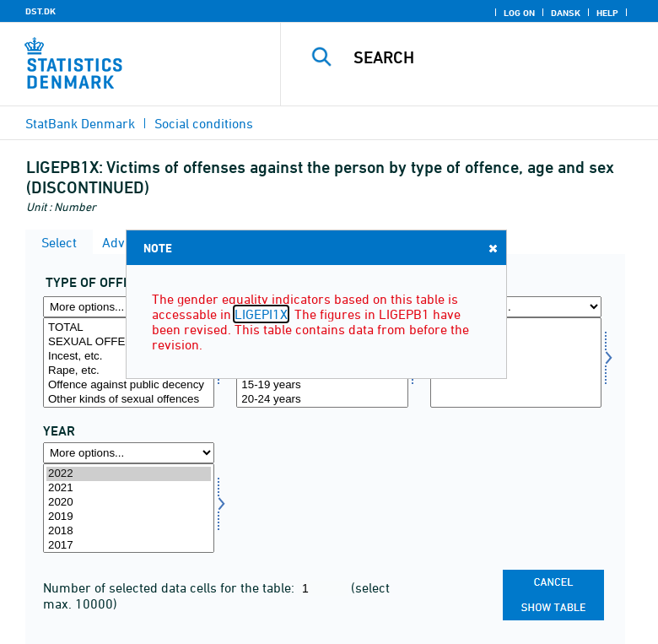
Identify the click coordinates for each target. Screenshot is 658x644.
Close (492, 248)
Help (607, 13)
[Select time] (129, 509)
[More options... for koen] (516, 307)
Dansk (566, 13)
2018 (129, 531)
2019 (129, 517)
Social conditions (204, 123)
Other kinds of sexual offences (129, 400)
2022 (129, 474)
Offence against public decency (129, 385)
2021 (129, 488)
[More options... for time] (129, 453)
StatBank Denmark (80, 123)
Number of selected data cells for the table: (170, 587)
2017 (129, 546)
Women (516, 357)
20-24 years (322, 400)
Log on (519, 13)
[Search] (496, 57)
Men (516, 342)
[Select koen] (516, 363)
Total (516, 328)
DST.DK (40, 11)
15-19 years (322, 385)
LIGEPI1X (261, 314)
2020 (129, 503)
